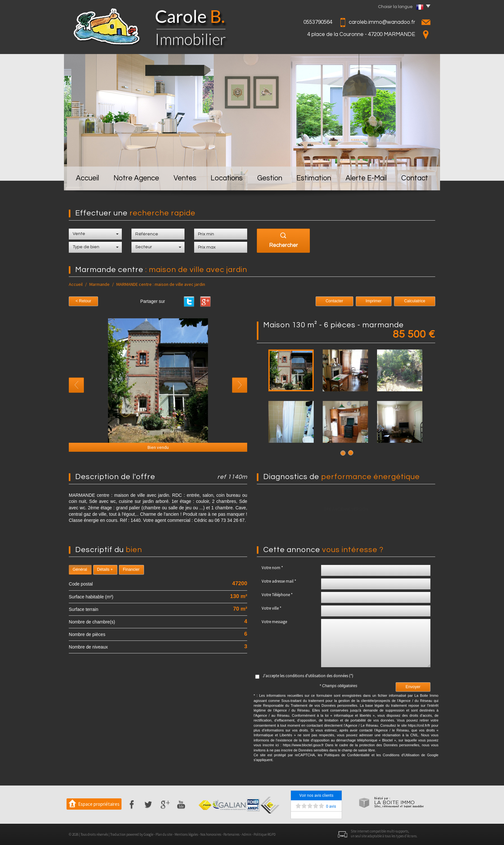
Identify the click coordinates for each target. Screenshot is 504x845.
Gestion (270, 178)
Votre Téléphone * (277, 595)
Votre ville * (271, 608)
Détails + (105, 569)
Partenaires (231, 834)
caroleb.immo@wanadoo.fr (382, 22)
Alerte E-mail (366, 178)
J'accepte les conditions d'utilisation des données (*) (308, 676)
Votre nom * (272, 568)
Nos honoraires (211, 834)
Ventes (185, 178)
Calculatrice (415, 301)
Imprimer (374, 301)
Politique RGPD (265, 834)
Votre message (274, 622)
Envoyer (413, 687)
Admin (247, 834)
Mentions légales (186, 834)
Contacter (334, 301)
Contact (415, 178)
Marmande (99, 284)
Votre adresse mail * (279, 581)
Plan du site (164, 834)
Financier (131, 569)
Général (80, 569)
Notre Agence (136, 178)
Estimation (314, 178)
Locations (227, 178)
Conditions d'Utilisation (401, 755)
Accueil (87, 178)
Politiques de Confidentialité (347, 755)
